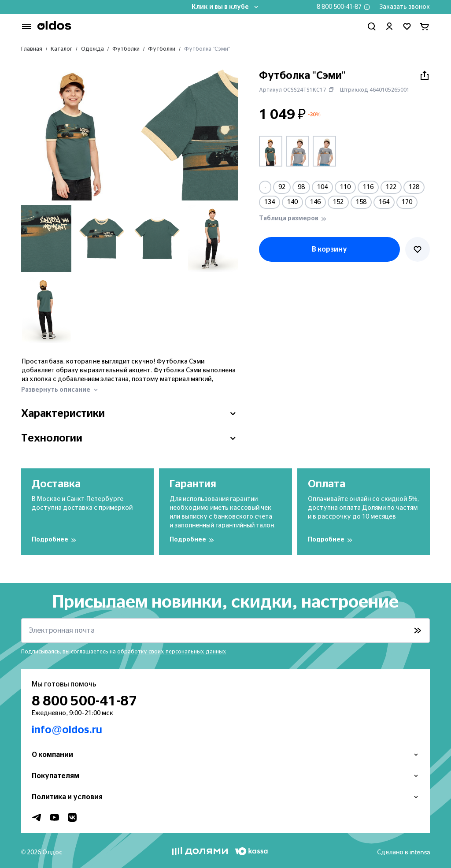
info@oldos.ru (67, 730)
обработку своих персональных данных (172, 652)
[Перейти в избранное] (407, 26)
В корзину (329, 249)
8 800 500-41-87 (339, 7)
